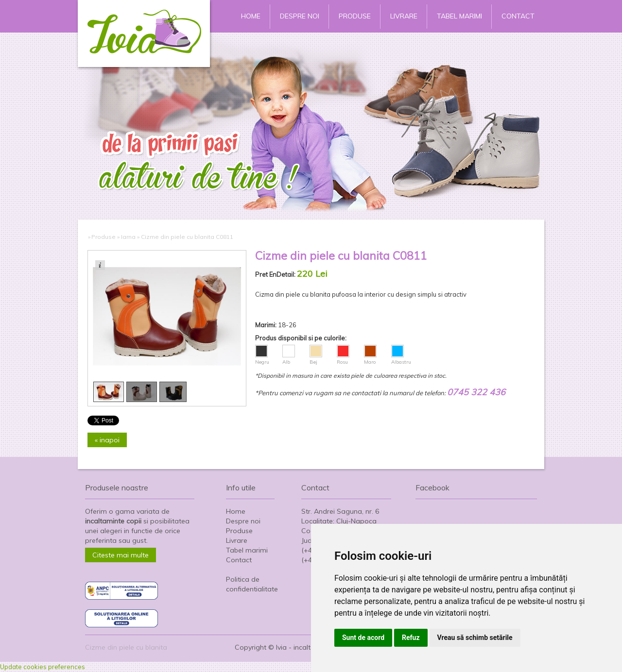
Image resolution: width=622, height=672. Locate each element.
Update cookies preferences (43, 667)
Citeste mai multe (121, 555)
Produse (355, 16)
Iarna (128, 237)
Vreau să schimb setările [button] (475, 638)
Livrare (404, 16)
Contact (518, 16)
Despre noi (300, 16)
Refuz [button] (411, 638)
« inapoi (107, 440)
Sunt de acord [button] (363, 638)
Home (251, 16)
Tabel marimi (459, 16)
